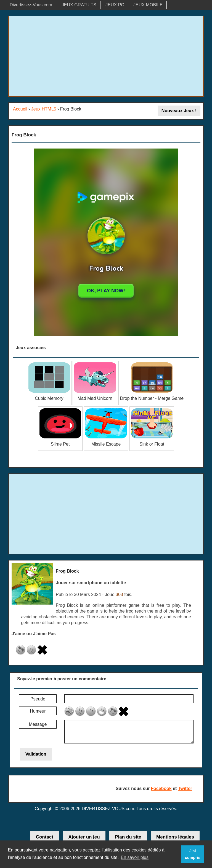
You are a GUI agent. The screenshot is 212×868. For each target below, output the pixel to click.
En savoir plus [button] (135, 857)
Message (38, 724)
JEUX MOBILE (148, 5)
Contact (45, 837)
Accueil (20, 109)
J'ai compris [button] (193, 854)
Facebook (161, 789)
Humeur (38, 711)
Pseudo (38, 699)
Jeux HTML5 (44, 109)
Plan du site (128, 837)
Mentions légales (175, 837)
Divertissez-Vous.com (31, 5)
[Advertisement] (106, 56)
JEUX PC (115, 5)
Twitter (185, 789)
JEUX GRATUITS (79, 5)
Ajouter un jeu (84, 837)
